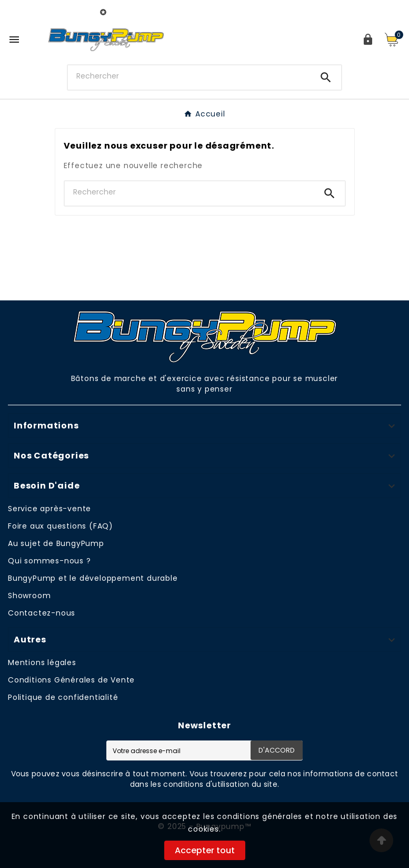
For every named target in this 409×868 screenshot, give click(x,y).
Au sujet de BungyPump (56, 543)
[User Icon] (368, 40)
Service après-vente (49, 509)
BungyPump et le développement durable (93, 578)
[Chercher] (189, 76)
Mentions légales (42, 662)
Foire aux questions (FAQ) (61, 526)
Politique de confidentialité (63, 697)
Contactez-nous (42, 613)
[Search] (326, 77)
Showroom (29, 596)
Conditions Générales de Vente (71, 680)
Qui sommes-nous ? (49, 561)
